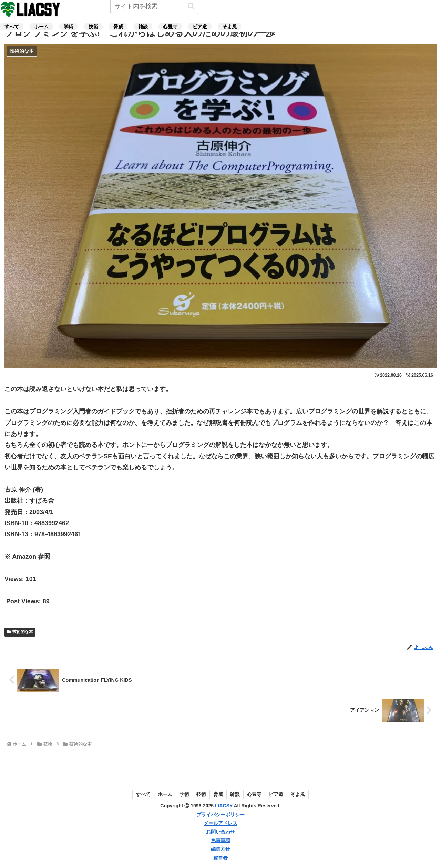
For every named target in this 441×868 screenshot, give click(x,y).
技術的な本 (20, 632)
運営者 (220, 858)
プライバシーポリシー (220, 815)
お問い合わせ (220, 832)
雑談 (235, 794)
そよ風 (298, 794)
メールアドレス (220, 823)
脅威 (218, 794)
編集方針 (220, 849)
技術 (201, 794)
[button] (191, 6)
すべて (143, 794)
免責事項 (220, 840)
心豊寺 (254, 794)
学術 (184, 794)
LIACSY (224, 806)
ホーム (165, 794)
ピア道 (276, 794)
